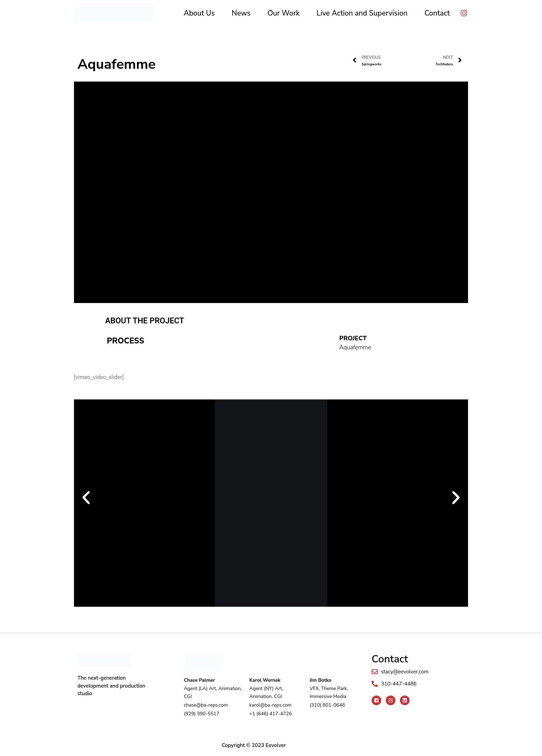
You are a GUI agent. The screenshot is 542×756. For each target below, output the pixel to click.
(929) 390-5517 (202, 713)
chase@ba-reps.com (206, 705)
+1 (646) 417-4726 (270, 713)
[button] (86, 498)
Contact (437, 13)
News (241, 13)
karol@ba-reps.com (270, 705)
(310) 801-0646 (327, 705)
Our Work (284, 13)
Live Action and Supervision (362, 13)
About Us (199, 13)
